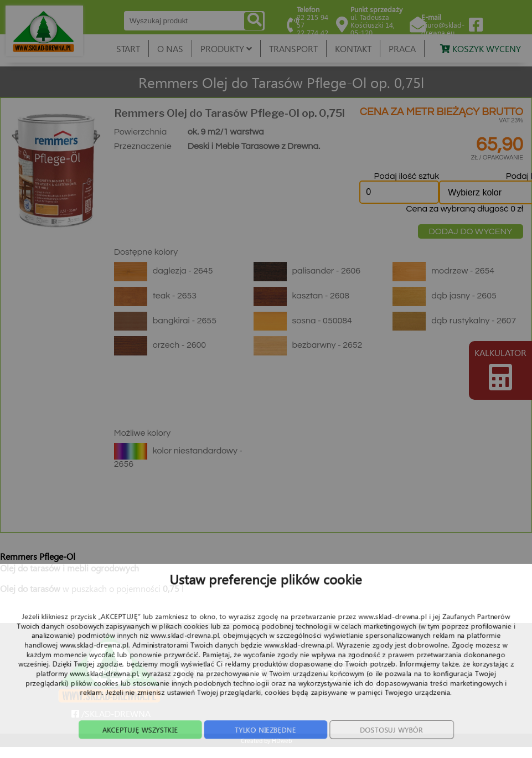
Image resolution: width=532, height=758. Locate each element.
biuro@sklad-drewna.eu (443, 29)
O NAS (170, 48)
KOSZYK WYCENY (481, 48)
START (128, 48)
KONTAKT (353, 48)
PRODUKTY (226, 48)
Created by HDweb (266, 741)
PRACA (402, 48)
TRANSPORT (293, 48)
